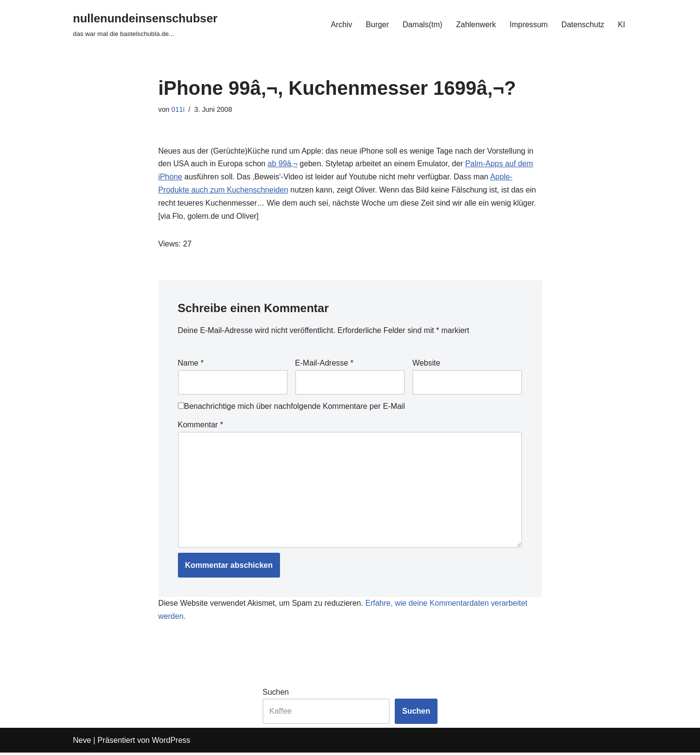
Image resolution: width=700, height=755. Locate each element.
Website (426, 364)
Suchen (276, 694)
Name (191, 364)
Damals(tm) (421, 24)
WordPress (171, 743)
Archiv (340, 24)
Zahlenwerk (475, 24)
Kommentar (201, 426)
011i (178, 109)
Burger (376, 24)
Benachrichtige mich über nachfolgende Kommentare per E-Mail (291, 408)
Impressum (528, 24)
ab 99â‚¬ (283, 165)
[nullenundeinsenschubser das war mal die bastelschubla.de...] (145, 24)
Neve (82, 743)
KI (621, 24)
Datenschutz (583, 24)
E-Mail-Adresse (324, 364)
